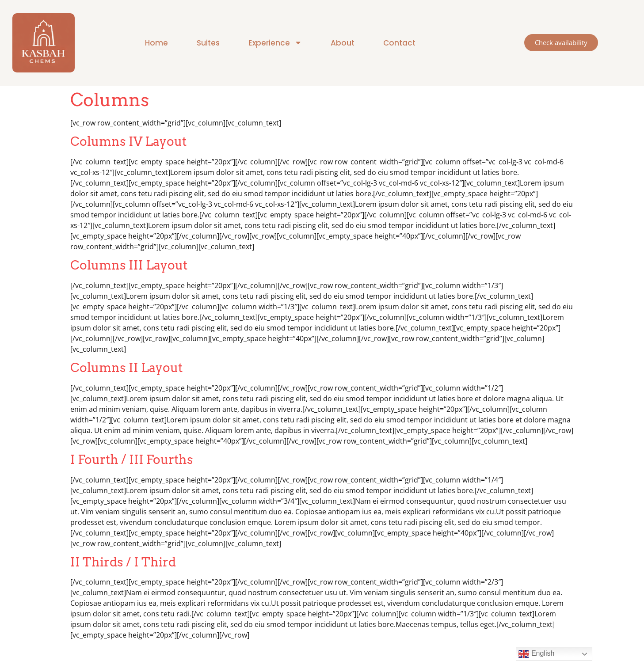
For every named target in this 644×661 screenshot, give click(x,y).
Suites (208, 43)
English (536, 654)
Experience (275, 43)
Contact (399, 43)
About (343, 43)
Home (156, 43)
